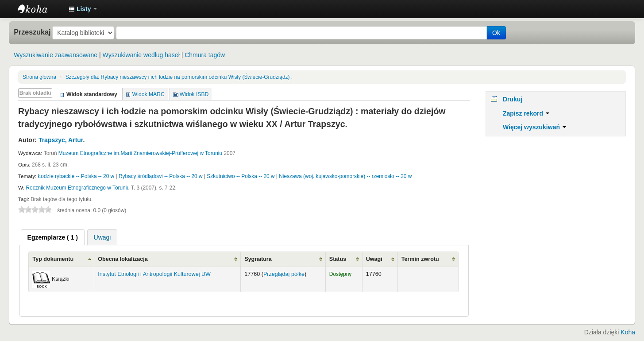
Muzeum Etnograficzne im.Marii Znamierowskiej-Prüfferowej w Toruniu (140, 153)
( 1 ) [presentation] (53, 237)
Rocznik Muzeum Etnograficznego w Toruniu (78, 188)
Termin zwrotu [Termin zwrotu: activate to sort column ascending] (420, 259)
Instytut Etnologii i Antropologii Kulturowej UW (40, 9)
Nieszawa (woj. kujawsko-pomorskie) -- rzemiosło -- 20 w (345, 176)
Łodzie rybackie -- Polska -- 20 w (76, 176)
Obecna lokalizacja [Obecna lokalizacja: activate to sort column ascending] (123, 259)
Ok (496, 33)
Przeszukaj (32, 32)
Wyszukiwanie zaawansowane (56, 55)
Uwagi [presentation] (102, 237)
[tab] (53, 237)
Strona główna (39, 77)
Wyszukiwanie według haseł (141, 55)
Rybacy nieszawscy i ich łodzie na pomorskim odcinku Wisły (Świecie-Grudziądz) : (179, 77)
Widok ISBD (194, 94)
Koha (628, 332)
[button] (83, 9)
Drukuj (513, 99)
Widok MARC (148, 94)
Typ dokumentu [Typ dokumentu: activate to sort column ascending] (53, 259)
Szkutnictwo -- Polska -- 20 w (241, 176)
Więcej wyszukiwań (534, 127)
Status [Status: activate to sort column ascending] (338, 259)
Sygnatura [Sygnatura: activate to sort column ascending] (258, 259)
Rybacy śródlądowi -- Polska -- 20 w (161, 176)
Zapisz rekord (526, 113)
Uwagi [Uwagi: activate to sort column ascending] (374, 259)
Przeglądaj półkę (284, 274)
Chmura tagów (205, 55)
